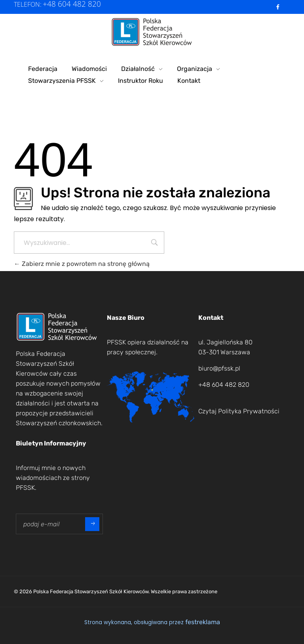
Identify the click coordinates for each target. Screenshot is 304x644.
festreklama (203, 622)
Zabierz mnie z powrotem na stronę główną (82, 264)
